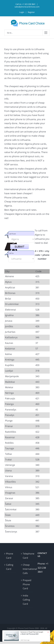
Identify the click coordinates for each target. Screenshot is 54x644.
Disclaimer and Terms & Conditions (34, 632)
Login (22, 12)
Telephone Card (27, 556)
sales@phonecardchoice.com (27, 7)
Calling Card (10, 567)
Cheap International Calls (27, 569)
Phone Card (10, 556)
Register (31, 12)
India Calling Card (26, 600)
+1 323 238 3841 (29, 4)
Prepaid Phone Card (27, 584)
